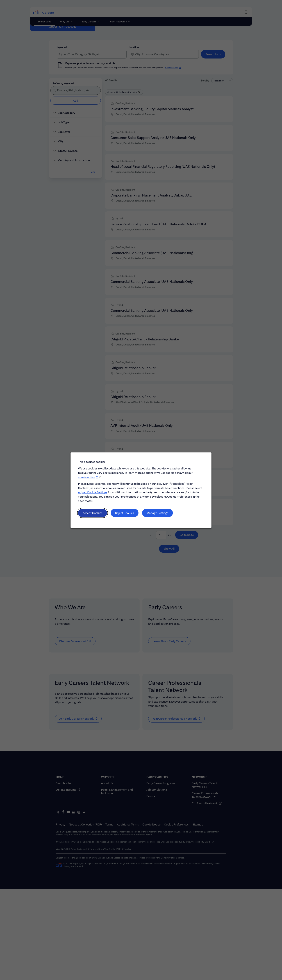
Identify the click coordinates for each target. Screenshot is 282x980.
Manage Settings (157, 513)
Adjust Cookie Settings (93, 492)
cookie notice (87, 477)
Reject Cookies (125, 513)
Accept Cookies (93, 513)
